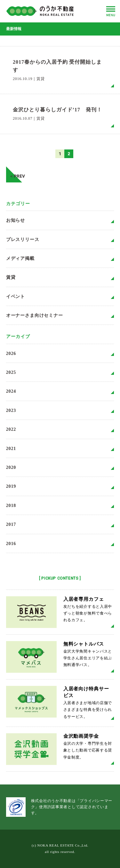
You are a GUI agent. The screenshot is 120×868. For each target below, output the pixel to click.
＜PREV (16, 174)
